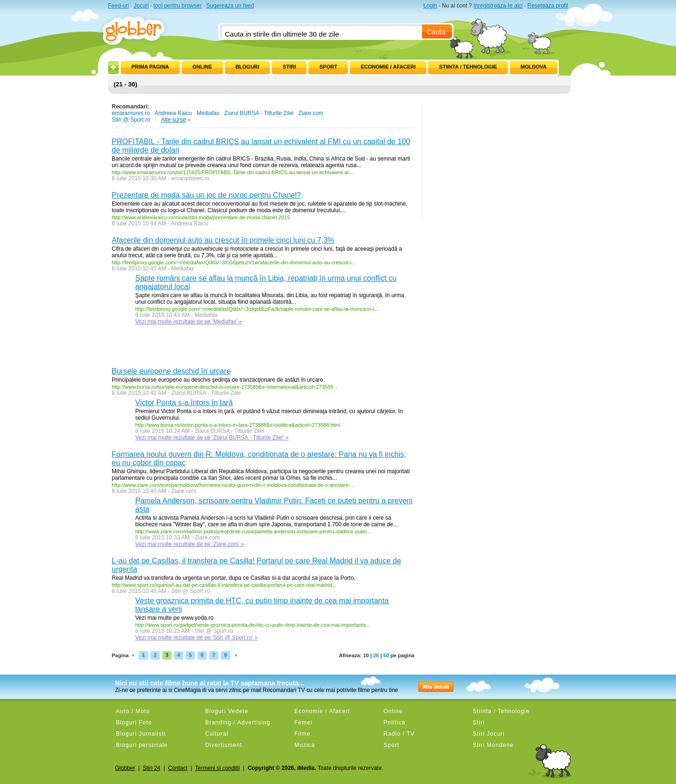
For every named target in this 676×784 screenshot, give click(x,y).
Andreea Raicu (173, 113)
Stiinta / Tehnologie (468, 67)
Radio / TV (399, 734)
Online (202, 67)
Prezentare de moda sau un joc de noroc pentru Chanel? (206, 195)
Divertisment (224, 745)
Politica (395, 723)
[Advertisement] (222, 348)
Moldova (534, 67)
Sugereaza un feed (230, 6)
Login (430, 6)
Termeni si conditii (218, 768)
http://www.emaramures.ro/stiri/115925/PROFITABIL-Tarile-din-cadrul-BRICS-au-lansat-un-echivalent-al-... (233, 172)
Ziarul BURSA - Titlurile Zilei (259, 113)
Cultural (217, 734)
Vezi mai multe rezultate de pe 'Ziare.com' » (190, 544)
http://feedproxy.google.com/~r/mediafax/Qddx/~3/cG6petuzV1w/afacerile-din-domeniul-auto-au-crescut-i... (234, 262)
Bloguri (248, 67)
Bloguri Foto (134, 723)
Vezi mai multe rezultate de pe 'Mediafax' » (188, 322)
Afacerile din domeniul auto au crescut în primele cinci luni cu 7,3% (223, 240)
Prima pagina (150, 67)
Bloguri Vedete (227, 711)
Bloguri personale (142, 745)
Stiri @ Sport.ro (131, 120)
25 (376, 655)
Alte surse (173, 120)
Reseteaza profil (548, 6)
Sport (328, 67)
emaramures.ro (131, 113)
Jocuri (141, 6)
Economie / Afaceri (388, 67)
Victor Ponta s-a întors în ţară (184, 403)
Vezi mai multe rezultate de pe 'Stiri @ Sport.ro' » (196, 638)
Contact (178, 768)
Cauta (436, 32)
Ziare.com (311, 113)
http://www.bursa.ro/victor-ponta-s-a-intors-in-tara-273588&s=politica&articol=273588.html (238, 425)
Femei (303, 723)
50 (386, 655)
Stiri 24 (151, 768)
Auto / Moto (133, 711)
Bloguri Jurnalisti (141, 734)
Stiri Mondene (493, 745)
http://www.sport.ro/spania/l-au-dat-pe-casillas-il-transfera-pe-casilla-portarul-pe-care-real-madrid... (224, 585)
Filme (302, 734)
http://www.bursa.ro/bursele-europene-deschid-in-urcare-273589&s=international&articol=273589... (225, 387)
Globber (125, 768)
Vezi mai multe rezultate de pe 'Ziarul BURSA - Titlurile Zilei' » (212, 438)
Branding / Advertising (238, 723)
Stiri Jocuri (489, 734)
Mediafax (208, 113)
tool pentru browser (178, 6)
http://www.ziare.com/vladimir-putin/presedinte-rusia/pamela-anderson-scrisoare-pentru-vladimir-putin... (253, 531)
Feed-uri (119, 6)
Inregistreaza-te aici (498, 6)
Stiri (289, 67)
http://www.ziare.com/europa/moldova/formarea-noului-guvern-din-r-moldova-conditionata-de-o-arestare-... (233, 485)
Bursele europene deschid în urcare (171, 371)
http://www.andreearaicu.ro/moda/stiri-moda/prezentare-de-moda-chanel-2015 (201, 217)
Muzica (305, 745)
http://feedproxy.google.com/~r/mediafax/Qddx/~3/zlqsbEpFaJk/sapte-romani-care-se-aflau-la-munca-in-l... (257, 309)
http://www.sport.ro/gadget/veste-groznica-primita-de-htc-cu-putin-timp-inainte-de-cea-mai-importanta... (253, 625)
